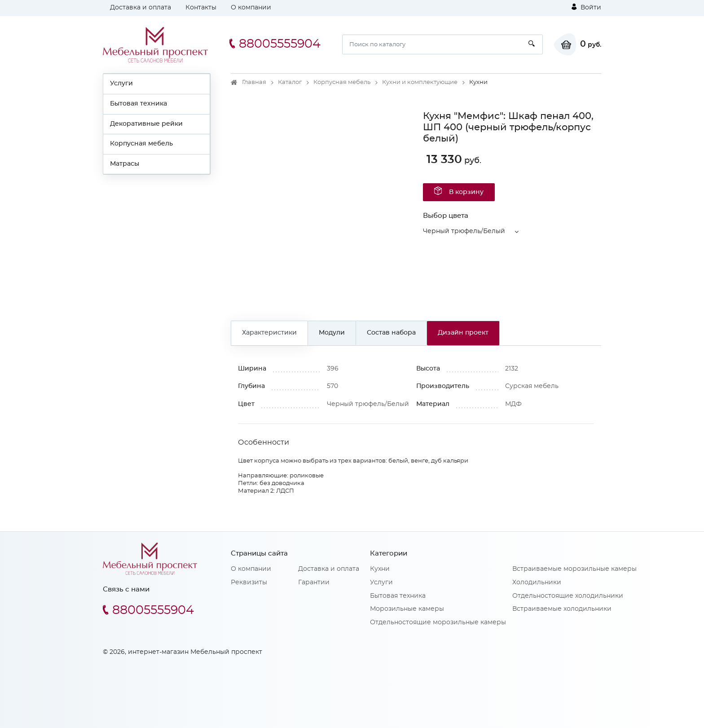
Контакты (201, 8)
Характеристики (269, 333)
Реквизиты (249, 582)
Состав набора (391, 333)
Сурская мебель (532, 386)
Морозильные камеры (407, 609)
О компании (251, 8)
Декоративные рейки (146, 124)
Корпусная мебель (141, 144)
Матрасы (125, 164)
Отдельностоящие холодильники (568, 596)
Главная (254, 82)
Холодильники (537, 582)
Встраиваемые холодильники (562, 609)
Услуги (121, 84)
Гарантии (314, 582)
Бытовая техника (139, 104)
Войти (586, 7)
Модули (332, 333)
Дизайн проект (463, 333)
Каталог (290, 82)
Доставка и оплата (141, 8)
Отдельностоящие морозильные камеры (438, 622)
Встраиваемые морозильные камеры (574, 569)
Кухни (380, 569)
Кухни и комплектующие (420, 82)
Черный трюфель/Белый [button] (464, 231)
